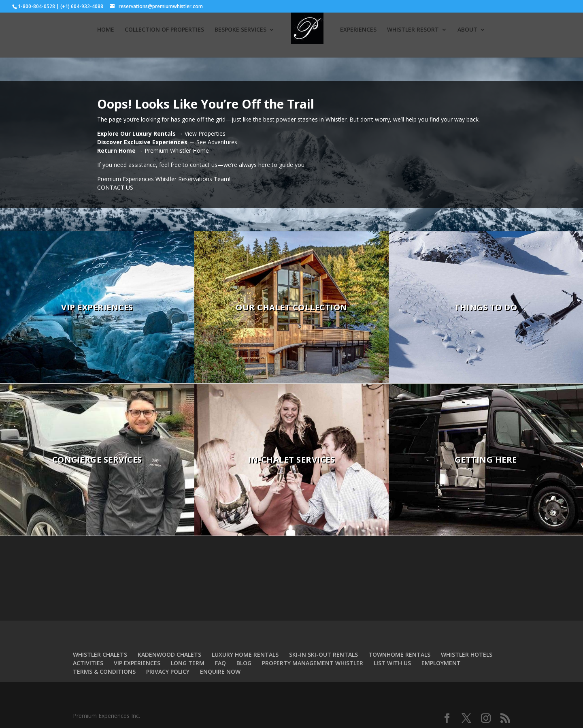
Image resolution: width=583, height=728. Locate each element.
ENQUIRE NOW (220, 671)
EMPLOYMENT (441, 663)
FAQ (220, 663)
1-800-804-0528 (36, 6)
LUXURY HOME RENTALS (245, 654)
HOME (106, 30)
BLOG (244, 663)
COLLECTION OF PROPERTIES (164, 30)
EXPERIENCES (358, 30)
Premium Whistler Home (177, 151)
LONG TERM (188, 663)
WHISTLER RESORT (413, 30)
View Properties (205, 133)
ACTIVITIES (88, 663)
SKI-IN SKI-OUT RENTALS (323, 654)
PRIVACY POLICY (168, 671)
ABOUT (467, 30)
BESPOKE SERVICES (240, 30)
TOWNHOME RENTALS (399, 654)
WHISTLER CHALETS (100, 654)
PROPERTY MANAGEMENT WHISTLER (313, 663)
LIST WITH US (392, 663)
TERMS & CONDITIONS (104, 671)
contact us (204, 165)
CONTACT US (115, 187)
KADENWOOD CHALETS (169, 654)
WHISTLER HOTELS (467, 654)
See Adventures (217, 142)
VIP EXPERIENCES (137, 663)
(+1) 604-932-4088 (82, 6)
